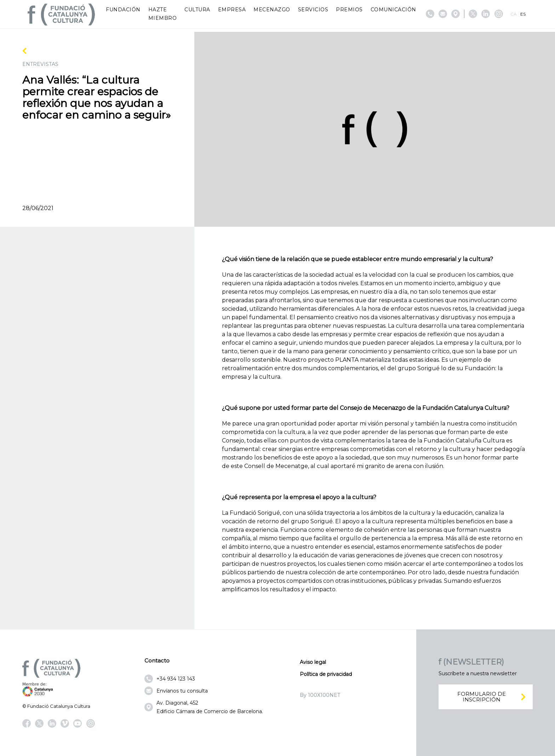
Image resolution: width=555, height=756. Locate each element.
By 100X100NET (320, 695)
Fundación (123, 10)
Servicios (313, 10)
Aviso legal (313, 662)
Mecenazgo (272, 10)
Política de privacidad (326, 674)
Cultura (197, 10)
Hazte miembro (163, 14)
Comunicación (393, 10)
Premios (349, 10)
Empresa (232, 10)
